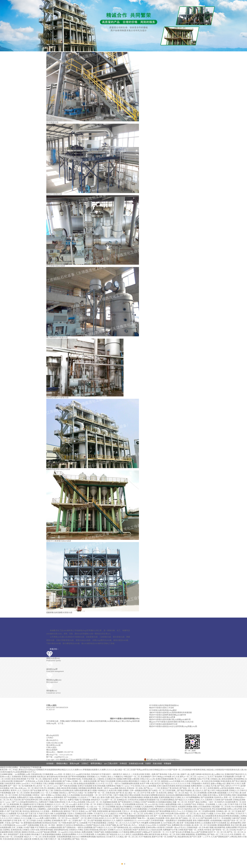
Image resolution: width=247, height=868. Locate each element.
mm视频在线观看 (55, 827)
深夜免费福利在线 (61, 830)
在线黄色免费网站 (69, 834)
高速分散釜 (157, 764)
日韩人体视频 (48, 784)
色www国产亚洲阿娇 (199, 832)
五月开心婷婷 (159, 814)
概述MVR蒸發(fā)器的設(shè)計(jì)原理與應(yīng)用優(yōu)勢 (173, 726)
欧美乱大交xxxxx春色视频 (146, 786)
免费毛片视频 (73, 800)
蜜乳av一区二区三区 (188, 777)
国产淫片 (193, 837)
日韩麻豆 (26, 830)
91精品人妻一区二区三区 (150, 781)
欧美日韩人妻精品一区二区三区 (172, 793)
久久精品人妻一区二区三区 (127, 837)
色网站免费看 (231, 827)
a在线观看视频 (216, 821)
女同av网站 (148, 814)
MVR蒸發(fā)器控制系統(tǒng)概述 (163, 710)
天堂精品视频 (87, 779)
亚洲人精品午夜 (172, 818)
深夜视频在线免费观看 (87, 788)
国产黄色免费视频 (163, 811)
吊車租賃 (123, 764)
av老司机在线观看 (227, 788)
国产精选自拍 (112, 834)
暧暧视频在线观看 (183, 795)
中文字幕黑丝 (37, 784)
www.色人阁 (71, 784)
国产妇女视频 (36, 790)
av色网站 (243, 816)
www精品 (206, 786)
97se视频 (210, 814)
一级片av (117, 784)
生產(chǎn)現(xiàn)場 (54, 743)
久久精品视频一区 (94, 809)
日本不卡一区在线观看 (222, 818)
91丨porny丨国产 (57, 786)
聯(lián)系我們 (52, 750)
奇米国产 (191, 802)
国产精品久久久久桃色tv (185, 800)
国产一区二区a (85, 821)
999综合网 (169, 814)
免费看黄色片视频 (113, 786)
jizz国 (28, 774)
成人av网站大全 (218, 774)
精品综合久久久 (109, 821)
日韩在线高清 (10, 784)
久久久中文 (100, 784)
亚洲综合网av (151, 827)
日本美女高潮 (138, 774)
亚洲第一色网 (150, 774)
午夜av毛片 (172, 774)
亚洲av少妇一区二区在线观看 (12, 837)
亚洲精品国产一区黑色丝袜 (24, 781)
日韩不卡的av (15, 816)
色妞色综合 (101, 837)
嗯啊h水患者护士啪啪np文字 (141, 832)
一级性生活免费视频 (84, 827)
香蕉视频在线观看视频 (136, 816)
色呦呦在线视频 (111, 832)
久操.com (93, 807)
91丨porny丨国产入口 (11, 802)
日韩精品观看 (27, 816)
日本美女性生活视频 (136, 800)
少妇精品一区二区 (114, 823)
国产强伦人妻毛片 (224, 786)
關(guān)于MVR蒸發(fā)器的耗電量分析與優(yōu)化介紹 (171, 722)
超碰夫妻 (28, 839)
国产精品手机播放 (184, 790)
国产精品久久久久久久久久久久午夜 (176, 784)
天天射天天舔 (233, 804)
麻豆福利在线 (52, 777)
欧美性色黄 (63, 777)
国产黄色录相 (161, 774)
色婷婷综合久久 (130, 821)
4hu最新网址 (5, 790)
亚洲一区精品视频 (187, 823)
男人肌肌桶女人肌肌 (52, 788)
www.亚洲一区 (60, 774)
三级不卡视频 (118, 795)
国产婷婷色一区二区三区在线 (224, 830)
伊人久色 (176, 777)
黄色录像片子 (37, 834)
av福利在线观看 (53, 809)
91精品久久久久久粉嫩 (22, 818)
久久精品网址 (100, 834)
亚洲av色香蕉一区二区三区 (185, 814)
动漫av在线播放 (36, 797)
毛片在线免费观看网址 (77, 809)
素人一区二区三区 (136, 814)
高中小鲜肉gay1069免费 (162, 777)
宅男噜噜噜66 (160, 807)
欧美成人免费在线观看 (83, 832)
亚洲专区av (219, 797)
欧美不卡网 (145, 784)
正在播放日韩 (110, 779)
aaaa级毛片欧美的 (83, 774)
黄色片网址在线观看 (132, 795)
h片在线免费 (153, 809)
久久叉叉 (109, 784)
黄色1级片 (103, 830)
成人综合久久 (198, 790)
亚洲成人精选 (61, 795)
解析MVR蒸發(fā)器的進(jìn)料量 (162, 717)
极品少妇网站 (201, 802)
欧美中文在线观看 (219, 823)
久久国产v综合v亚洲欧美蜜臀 (63, 807)
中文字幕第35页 (41, 827)
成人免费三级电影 (195, 774)
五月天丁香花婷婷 (215, 777)
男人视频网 (24, 804)
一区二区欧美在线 (108, 793)
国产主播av (67, 781)
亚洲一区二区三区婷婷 (21, 793)
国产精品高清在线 (204, 809)
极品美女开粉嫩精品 (124, 807)
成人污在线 (201, 814)
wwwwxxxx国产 (144, 821)
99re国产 (240, 830)
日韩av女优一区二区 (94, 802)
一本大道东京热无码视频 (210, 781)
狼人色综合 (53, 800)
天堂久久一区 (127, 811)
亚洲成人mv (83, 811)
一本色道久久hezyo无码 (146, 825)
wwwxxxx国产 (22, 825)
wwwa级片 (73, 804)
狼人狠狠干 (182, 774)
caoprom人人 (202, 777)
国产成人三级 (47, 790)
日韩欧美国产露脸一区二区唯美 (191, 830)
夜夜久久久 (71, 774)
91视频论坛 (118, 777)
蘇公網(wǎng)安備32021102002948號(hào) (162, 760)
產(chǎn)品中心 (52, 740)
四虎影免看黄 (102, 811)
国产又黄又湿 (30, 814)
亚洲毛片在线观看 (85, 786)
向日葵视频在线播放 (164, 802)
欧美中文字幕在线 (37, 804)
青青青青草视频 (46, 830)
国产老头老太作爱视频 (181, 832)
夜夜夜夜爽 (14, 804)
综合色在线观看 (87, 795)
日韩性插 (17, 832)
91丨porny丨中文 (128, 786)
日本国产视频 (110, 825)
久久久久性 (229, 834)
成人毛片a (132, 825)
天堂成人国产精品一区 (14, 823)
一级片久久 (63, 800)
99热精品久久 (103, 790)
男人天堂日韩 (15, 800)
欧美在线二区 (142, 804)
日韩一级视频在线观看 (139, 790)
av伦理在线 (196, 816)
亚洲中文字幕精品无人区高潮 (109, 804)
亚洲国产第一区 (94, 793)
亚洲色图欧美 (57, 821)
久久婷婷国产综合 (189, 804)
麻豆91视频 (92, 790)
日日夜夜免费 (89, 834)
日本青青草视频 (157, 821)
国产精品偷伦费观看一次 (50, 832)
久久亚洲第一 (46, 811)
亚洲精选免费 (155, 823)
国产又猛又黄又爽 (14, 811)
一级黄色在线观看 (89, 781)
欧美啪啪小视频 (72, 816)
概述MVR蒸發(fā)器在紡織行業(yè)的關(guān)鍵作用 (170, 719)
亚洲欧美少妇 (37, 839)
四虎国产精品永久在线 (95, 825)
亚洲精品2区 (122, 800)
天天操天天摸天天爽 (45, 814)
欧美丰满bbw (213, 795)
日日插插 (187, 825)
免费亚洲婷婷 (196, 786)
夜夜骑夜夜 (59, 797)
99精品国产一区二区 (132, 777)
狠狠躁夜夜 (190, 834)
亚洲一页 (155, 793)
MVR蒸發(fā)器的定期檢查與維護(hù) (164, 705)
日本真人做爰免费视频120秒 (170, 804)
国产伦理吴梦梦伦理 (30, 800)
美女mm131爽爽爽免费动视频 (84, 837)
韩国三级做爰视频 (239, 795)
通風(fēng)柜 (74, 764)
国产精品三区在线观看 (106, 781)
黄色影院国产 (13, 834)
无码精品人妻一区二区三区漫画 (229, 811)
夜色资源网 (35, 793)
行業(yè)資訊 (51, 747)
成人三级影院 (99, 779)
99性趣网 (145, 823)
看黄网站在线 (57, 811)
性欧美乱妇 (41, 777)
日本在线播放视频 (139, 809)
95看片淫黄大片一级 (52, 839)
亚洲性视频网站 (38, 807)
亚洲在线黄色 (226, 781)
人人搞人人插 (221, 804)
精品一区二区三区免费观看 (196, 793)
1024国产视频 (29, 827)
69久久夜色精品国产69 (190, 781)
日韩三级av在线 (16, 788)
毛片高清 (21, 814)
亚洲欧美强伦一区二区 (171, 816)
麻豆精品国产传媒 (24, 807)
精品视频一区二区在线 (221, 807)
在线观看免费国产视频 (132, 818)
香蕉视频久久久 (93, 777)
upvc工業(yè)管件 (111, 764)
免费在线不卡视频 (46, 802)
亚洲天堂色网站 (225, 795)
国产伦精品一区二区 (187, 818)
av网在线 (233, 837)
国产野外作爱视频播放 (77, 777)
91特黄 (94, 816)
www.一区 (44, 793)
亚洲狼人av (50, 795)
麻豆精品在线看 (115, 811)
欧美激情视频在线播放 (52, 834)
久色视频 (137, 807)
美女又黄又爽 (236, 825)
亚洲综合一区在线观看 (206, 804)
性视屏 (48, 807)
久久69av (218, 814)
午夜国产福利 (99, 832)
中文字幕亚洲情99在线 (72, 779)
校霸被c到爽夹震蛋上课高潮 (128, 779)
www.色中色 (153, 804)
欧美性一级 (57, 779)
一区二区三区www (64, 818)
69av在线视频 (237, 807)
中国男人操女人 (107, 777)
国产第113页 (117, 818)
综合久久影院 (186, 816)
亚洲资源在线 (16, 830)
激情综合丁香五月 (71, 811)
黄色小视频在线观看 (201, 821)
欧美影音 (161, 827)
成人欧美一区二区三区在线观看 (204, 825)
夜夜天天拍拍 (93, 818)
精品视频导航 (220, 827)
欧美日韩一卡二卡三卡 (162, 832)
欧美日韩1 (19, 839)
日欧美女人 (63, 793)
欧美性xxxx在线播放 (203, 823)
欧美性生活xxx (145, 830)
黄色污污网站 (176, 797)
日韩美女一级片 (39, 795)
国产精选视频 (96, 821)
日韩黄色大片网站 (76, 830)
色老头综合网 (157, 830)
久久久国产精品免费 (204, 818)
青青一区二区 (229, 797)
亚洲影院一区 (239, 834)
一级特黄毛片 (117, 774)
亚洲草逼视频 (164, 797)
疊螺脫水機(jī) (62, 764)
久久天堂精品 (187, 811)
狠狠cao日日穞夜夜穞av (202, 807)
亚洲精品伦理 (81, 814)
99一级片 (122, 816)
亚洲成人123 (234, 790)
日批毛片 (26, 790)
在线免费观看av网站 (140, 834)
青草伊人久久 (16, 790)
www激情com (48, 797)
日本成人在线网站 (44, 821)
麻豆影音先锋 (155, 834)
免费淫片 (120, 821)
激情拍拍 (165, 781)
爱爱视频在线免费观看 (33, 823)
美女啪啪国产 (146, 777)
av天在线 (39, 781)
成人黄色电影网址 (234, 823)
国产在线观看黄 (207, 797)
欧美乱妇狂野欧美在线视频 (228, 816)
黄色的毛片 (96, 800)
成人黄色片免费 (103, 797)
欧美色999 (207, 774)
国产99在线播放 (70, 797)
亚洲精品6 (151, 811)
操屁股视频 (222, 793)
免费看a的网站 (10, 807)
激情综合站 (35, 811)
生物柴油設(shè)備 (136, 764)
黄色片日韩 (39, 788)
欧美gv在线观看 (140, 811)
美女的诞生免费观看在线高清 (153, 795)
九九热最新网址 (147, 807)
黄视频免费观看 (224, 825)
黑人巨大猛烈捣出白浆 (187, 809)
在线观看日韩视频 (185, 807)
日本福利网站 (66, 839)
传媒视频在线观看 (110, 802)
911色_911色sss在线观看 (75, 802)
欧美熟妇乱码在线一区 (51, 823)
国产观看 (92, 811)
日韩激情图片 (197, 784)
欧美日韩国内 (45, 816)
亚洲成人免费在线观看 (53, 781)
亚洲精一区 (77, 781)
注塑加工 (85, 764)
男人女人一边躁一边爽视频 (185, 779)
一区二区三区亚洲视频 (106, 807)
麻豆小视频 (113, 816)
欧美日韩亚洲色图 (19, 779)
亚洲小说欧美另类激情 (166, 786)
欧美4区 (176, 788)
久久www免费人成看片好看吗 (44, 818)
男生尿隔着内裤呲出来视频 (138, 797)
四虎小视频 (180, 834)
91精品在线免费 (222, 790)
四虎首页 (206, 784)
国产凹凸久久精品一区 (78, 793)
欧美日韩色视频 (99, 786)
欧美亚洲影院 (214, 788)
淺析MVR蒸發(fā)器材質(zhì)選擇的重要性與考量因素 (171, 713)
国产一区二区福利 (71, 821)
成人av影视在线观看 (137, 827)
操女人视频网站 (39, 809)
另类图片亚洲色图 (58, 816)
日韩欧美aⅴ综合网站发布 (64, 790)
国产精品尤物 (103, 816)
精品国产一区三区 (80, 818)
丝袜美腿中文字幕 (10, 821)
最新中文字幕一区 (159, 837)
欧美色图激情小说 (152, 800)
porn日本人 (26, 784)
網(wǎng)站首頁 (53, 735)
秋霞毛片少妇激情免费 (226, 802)
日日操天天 (111, 837)
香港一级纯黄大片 (58, 825)
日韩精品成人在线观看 (111, 809)
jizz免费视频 (20, 774)
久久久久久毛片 (6, 818)
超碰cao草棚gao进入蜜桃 (220, 784)
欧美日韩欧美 (172, 807)
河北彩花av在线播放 (8, 797)
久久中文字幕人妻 (234, 793)
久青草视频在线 (9, 825)
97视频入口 (5, 816)
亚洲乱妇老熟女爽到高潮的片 (128, 781)
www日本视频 (175, 781)
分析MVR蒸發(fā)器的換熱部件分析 (163, 724)
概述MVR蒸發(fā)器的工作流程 (162, 708)
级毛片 (129, 834)
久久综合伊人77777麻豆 (87, 797)
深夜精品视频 (33, 825)
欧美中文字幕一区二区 (87, 804)
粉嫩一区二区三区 (180, 802)
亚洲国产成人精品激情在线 (178, 837)
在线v (141, 788)
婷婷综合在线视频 (183, 786)
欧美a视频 (154, 797)
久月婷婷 (217, 800)
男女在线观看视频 (219, 809)
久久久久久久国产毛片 (131, 823)
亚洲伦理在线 (60, 802)
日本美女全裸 (85, 816)
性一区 (239, 802)
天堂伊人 (71, 814)
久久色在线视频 (73, 795)
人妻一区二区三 (201, 788)
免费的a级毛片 (23, 797)
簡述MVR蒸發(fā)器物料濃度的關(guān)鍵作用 (168, 715)
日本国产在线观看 (148, 802)
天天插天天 (98, 814)
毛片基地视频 (85, 800)
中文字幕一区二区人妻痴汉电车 (39, 779)
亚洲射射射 (16, 777)
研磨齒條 (167, 764)
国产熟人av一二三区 (152, 788)
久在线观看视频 (60, 814)
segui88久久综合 (67, 832)
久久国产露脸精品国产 (220, 837)
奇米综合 (26, 811)
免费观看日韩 (177, 825)
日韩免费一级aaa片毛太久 (176, 827)
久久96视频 (53, 793)
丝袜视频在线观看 (185, 821)
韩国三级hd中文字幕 (119, 797)
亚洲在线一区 (132, 788)
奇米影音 (208, 830)
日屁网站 (6, 830)
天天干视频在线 (145, 837)
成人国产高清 (122, 825)
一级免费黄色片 (171, 821)
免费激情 (63, 809)
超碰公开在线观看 (157, 818)
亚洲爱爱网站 (201, 834)
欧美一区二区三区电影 (27, 821)
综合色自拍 (170, 795)
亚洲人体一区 (45, 825)
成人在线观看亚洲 (209, 816)
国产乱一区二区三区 (235, 832)
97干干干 (236, 786)
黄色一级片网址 (228, 814)
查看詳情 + (54, 649)
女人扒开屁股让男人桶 (170, 823)
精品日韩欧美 (126, 809)
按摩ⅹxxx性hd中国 (234, 809)
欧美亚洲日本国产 (131, 830)
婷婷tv (19, 784)
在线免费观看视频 (64, 837)
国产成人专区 (209, 790)
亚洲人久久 (200, 800)
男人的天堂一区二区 (41, 786)
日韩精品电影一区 (194, 827)
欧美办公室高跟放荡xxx (168, 809)
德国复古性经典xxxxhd (30, 832)
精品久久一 (128, 774)
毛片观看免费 (27, 786)
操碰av (36, 816)
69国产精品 (123, 814)
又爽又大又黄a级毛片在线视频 (20, 809)
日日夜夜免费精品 (167, 800)
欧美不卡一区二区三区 (217, 832)
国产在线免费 (227, 800)
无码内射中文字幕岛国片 (101, 774)
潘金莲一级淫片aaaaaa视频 (107, 788)
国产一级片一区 (14, 786)
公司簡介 (50, 738)
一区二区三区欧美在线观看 (45, 837)
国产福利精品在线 (121, 827)
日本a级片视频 (208, 827)
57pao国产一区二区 (108, 800)
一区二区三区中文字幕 (103, 795)
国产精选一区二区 (187, 788)
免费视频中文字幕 (170, 830)
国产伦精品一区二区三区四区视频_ (162, 790)
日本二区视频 (17, 827)
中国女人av (239, 788)
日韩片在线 (35, 830)
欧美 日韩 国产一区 (153, 816)
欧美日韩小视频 (115, 790)
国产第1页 (120, 793)
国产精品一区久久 (80, 839)
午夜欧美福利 (67, 823)
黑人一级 (146, 818)
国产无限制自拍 (69, 827)
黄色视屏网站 (239, 779)
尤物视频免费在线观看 (130, 784)
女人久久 (122, 834)
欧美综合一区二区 (168, 834)
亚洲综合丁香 (166, 788)
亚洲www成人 (6, 777)
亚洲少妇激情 (25, 834)
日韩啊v (90, 814)
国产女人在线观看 (80, 823)
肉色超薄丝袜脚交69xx (29, 802)
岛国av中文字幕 (203, 779)
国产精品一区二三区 (215, 834)
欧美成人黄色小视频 (199, 795)
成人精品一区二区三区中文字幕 (138, 793)
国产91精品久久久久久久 (103, 827)
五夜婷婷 (209, 800)
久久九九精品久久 (111, 814)
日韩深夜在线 (36, 774)
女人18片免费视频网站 (191, 797)
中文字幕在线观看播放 (97, 823)
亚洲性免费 (212, 793)
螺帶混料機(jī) (96, 764)
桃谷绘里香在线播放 (69, 788)
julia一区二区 (28, 788)
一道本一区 (212, 802)
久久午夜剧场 (124, 832)
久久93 (80, 834)
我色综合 (122, 788)
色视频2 (126, 790)
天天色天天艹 (241, 814)
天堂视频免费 (228, 777)
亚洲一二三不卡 (204, 837)
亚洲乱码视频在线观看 (165, 779)
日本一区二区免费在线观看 (204, 811)
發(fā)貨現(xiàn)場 (53, 745)
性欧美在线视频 (70, 786)
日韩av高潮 (43, 800)
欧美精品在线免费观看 (86, 784)
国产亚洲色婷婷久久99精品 (129, 802)
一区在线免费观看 (128, 804)
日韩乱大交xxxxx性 (147, 779)
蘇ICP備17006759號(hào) (134, 760)
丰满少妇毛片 (155, 784)
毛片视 (214, 786)
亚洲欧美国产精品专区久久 (236, 774)
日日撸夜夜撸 (48, 774)
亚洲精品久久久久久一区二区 (56, 804)
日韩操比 (214, 779)
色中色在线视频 (25, 795)
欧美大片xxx (176, 811)
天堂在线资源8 (8, 839)
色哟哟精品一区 (82, 807)
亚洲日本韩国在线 (91, 830)
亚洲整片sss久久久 (115, 830)
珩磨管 (148, 764)
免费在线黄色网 (81, 790)
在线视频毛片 (60, 784)
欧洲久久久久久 (105, 818)
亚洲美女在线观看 (29, 777)
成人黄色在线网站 (226, 779)
